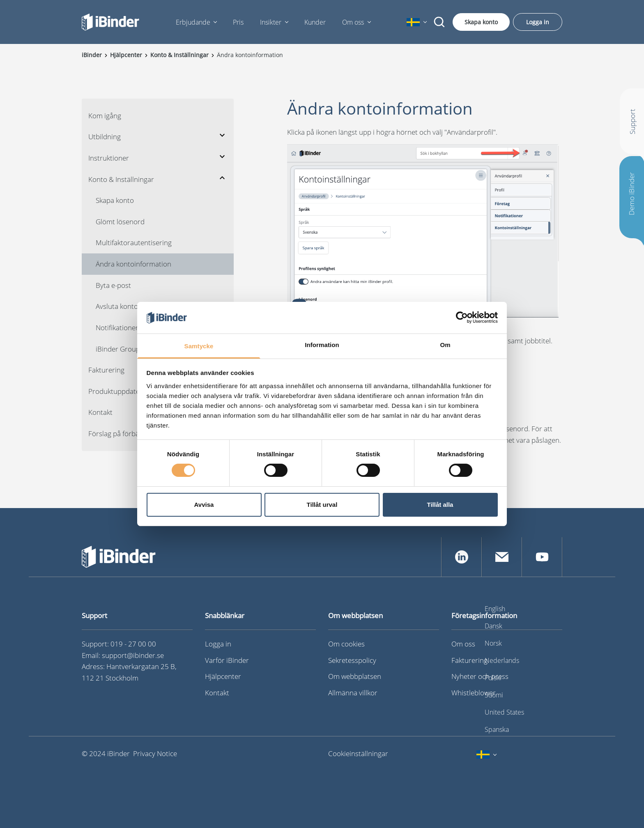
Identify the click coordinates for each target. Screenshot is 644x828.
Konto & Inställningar (121, 179)
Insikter (271, 22)
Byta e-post (113, 285)
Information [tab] (322, 345)
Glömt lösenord (120, 222)
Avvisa (204, 505)
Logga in (538, 22)
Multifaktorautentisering (134, 243)
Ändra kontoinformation (133, 264)
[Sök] (439, 22)
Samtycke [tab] (199, 346)
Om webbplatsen (355, 676)
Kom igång (105, 116)
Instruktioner (109, 158)
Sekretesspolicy (352, 660)
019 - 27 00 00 (133, 644)
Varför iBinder (227, 660)
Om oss (353, 22)
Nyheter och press (480, 676)
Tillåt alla (440, 505)
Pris (238, 22)
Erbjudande (193, 22)
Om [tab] (445, 345)
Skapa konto (481, 22)
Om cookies (346, 644)
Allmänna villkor (353, 693)
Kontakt (217, 693)
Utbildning (105, 137)
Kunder (315, 22)
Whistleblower (474, 693)
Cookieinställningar (358, 753)
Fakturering (469, 660)
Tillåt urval (322, 505)
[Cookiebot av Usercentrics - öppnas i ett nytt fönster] (462, 317)
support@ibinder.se (133, 655)
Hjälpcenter (223, 676)
